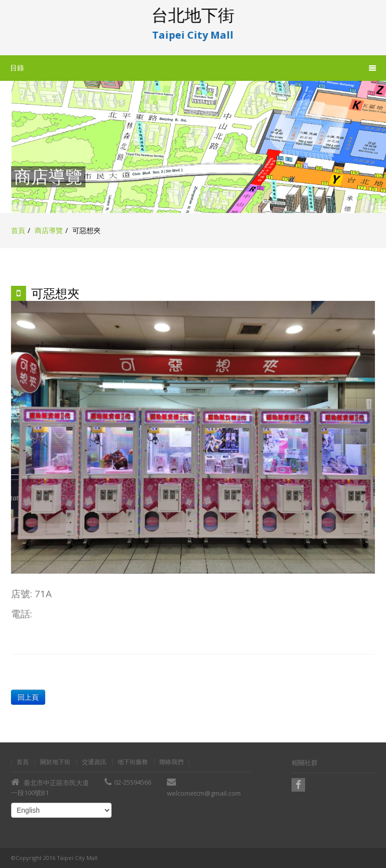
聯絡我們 (171, 762)
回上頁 (28, 697)
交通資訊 (94, 762)
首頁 (18, 230)
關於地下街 (55, 762)
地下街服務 (133, 762)
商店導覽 (49, 230)
